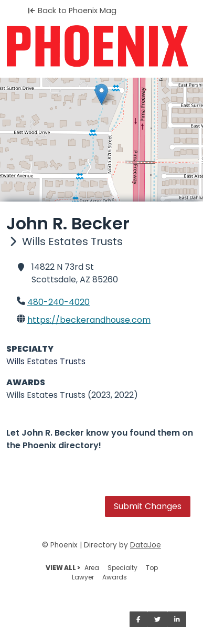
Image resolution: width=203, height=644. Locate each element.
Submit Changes (148, 506)
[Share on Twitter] (157, 619)
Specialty (122, 568)
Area (92, 568)
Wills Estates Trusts (46, 361)
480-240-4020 (58, 302)
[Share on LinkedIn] (177, 619)
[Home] (101, 46)
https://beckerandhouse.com (89, 320)
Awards (115, 577)
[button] (101, 94)
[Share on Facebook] (138, 619)
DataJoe (146, 545)
